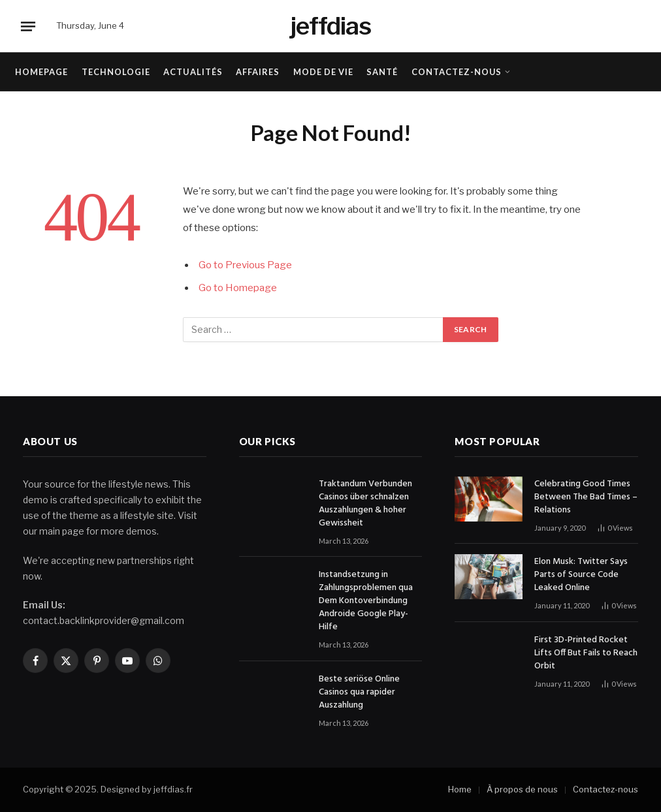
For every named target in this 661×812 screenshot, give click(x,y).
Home (460, 789)
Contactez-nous (457, 72)
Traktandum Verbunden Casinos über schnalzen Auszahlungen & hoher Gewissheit (365, 504)
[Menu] (28, 26)
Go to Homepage (238, 288)
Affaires (258, 72)
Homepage (41, 72)
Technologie (116, 72)
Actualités (193, 72)
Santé (382, 72)
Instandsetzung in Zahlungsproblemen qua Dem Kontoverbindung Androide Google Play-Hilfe (366, 601)
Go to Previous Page (245, 265)
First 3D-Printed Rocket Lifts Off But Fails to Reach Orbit (586, 653)
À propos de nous (522, 789)
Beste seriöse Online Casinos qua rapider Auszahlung (359, 693)
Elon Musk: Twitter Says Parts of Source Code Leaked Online (581, 575)
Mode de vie (323, 72)
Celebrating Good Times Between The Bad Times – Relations (586, 497)
